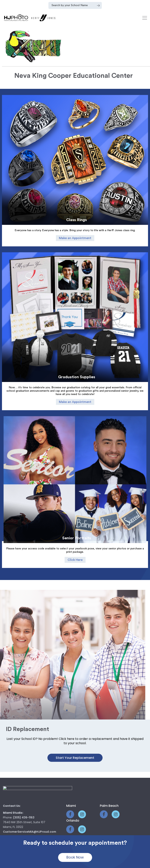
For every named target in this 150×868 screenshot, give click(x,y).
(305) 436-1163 (24, 770)
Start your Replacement (75, 711)
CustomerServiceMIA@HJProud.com (30, 785)
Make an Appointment (75, 238)
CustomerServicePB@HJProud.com (29, 811)
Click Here (75, 539)
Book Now (75, 857)
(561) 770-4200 (24, 796)
